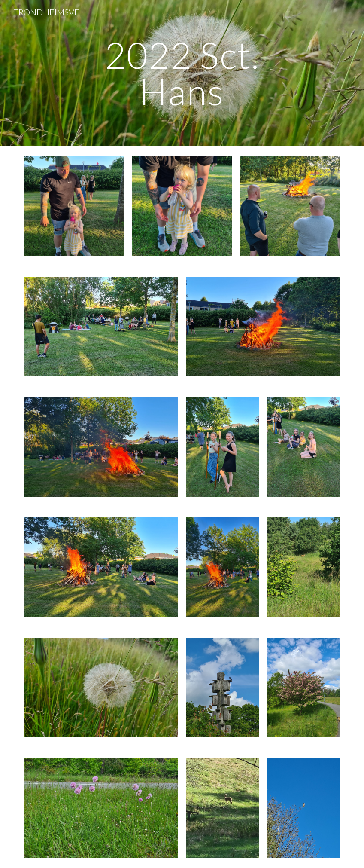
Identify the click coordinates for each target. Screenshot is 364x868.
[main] (182, 73)
